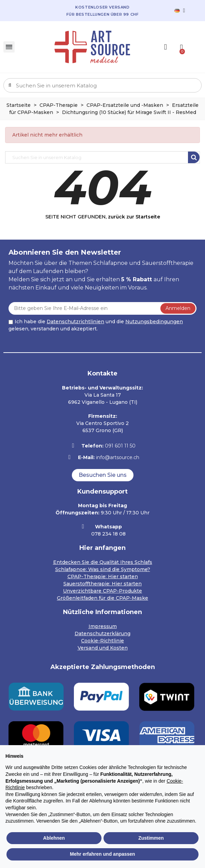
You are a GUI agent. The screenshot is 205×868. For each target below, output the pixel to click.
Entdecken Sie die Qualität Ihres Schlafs (103, 562)
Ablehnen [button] (54, 838)
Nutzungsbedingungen (154, 322)
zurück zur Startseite (134, 217)
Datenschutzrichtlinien (75, 322)
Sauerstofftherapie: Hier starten (102, 584)
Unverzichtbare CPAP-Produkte (102, 591)
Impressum (103, 626)
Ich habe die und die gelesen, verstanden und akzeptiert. (96, 325)
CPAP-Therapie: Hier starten (103, 577)
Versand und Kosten (103, 648)
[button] (103, 475)
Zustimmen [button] (151, 838)
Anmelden (178, 308)
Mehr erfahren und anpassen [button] (102, 854)
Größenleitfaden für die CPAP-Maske (102, 598)
